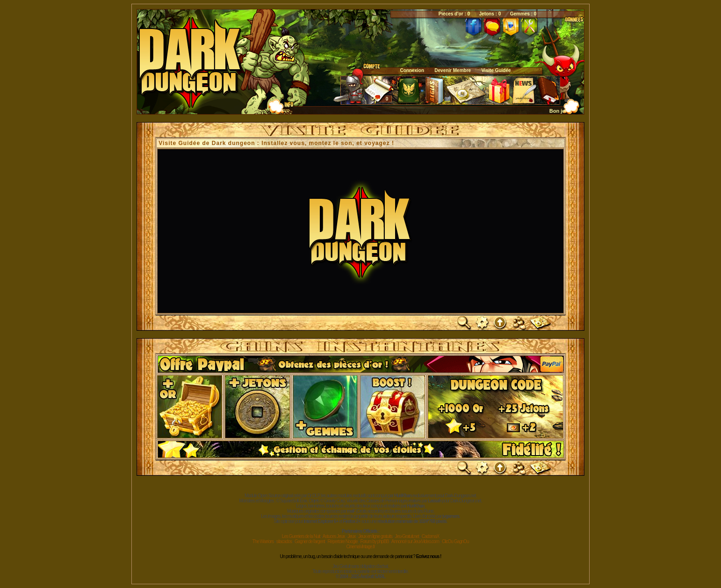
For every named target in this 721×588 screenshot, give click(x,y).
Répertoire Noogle (342, 541)
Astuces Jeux (334, 536)
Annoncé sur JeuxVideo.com (415, 541)
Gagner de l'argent (310, 541)
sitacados (284, 541)
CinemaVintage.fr (360, 547)
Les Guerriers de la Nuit (301, 536)
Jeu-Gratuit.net (407, 536)
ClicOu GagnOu (455, 541)
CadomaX (430, 536)
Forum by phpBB (374, 541)
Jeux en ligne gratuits (375, 536)
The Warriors (263, 541)
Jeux (351, 536)
